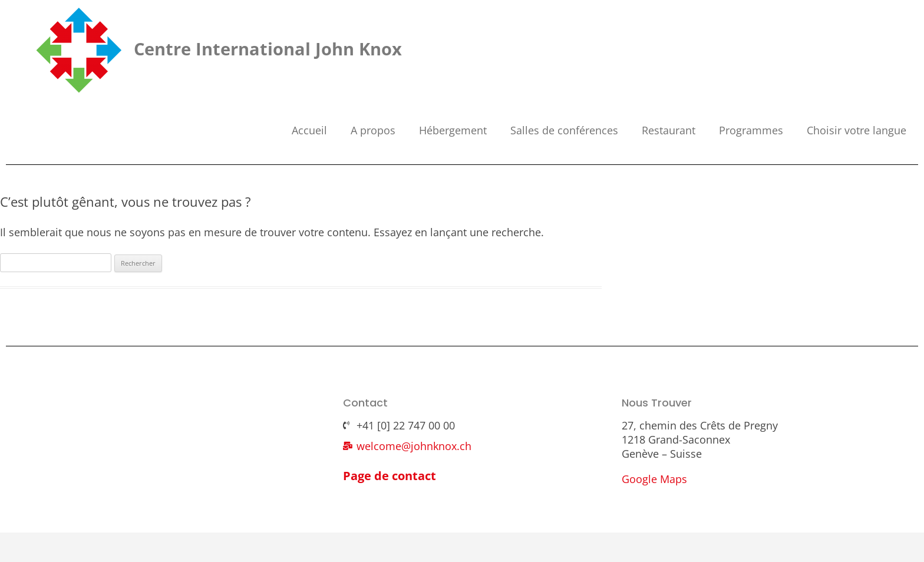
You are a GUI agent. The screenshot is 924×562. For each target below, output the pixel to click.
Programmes (751, 130)
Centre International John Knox (268, 49)
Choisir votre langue (857, 130)
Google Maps (654, 479)
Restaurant (669, 130)
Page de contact (390, 476)
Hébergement (453, 130)
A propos (373, 130)
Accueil (309, 130)
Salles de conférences (564, 130)
